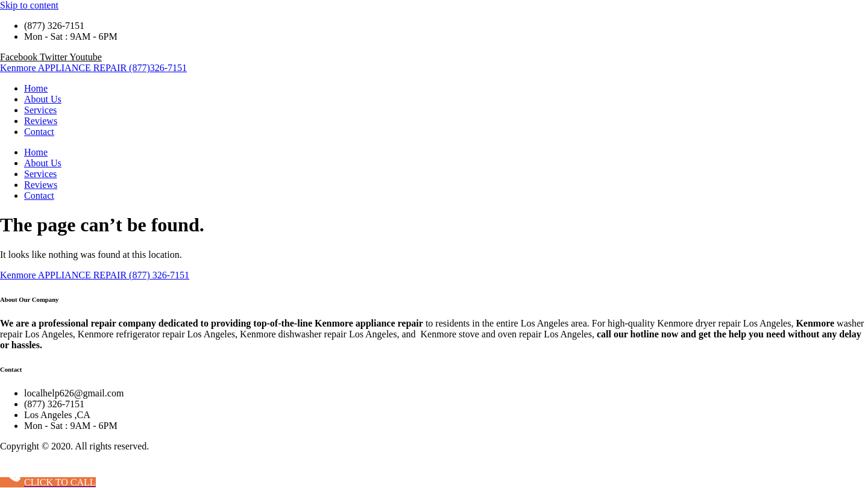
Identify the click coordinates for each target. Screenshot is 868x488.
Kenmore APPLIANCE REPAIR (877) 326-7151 (95, 275)
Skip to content (29, 5)
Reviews (41, 121)
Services (40, 110)
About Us (43, 99)
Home (36, 88)
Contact (39, 132)
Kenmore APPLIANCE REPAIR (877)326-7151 (93, 68)
